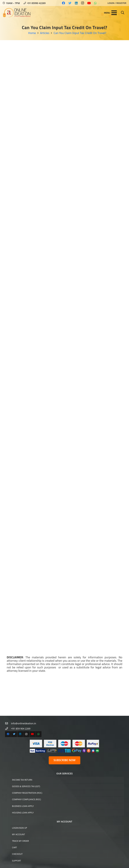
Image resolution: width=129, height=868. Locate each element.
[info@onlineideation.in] (8, 723)
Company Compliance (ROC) (27, 799)
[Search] (123, 13)
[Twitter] (70, 3)
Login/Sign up (20, 828)
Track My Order (20, 841)
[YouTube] (89, 3)
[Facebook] (63, 3)
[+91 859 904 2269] (8, 729)
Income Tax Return (22, 780)
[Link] (17, 13)
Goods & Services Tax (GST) (26, 786)
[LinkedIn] (76, 3)
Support (17, 861)
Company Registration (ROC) (27, 793)
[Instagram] (83, 3)
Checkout (17, 854)
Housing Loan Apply (23, 813)
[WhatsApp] (95, 3)
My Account (19, 834)
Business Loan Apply (23, 806)
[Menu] (110, 13)
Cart (15, 847)
